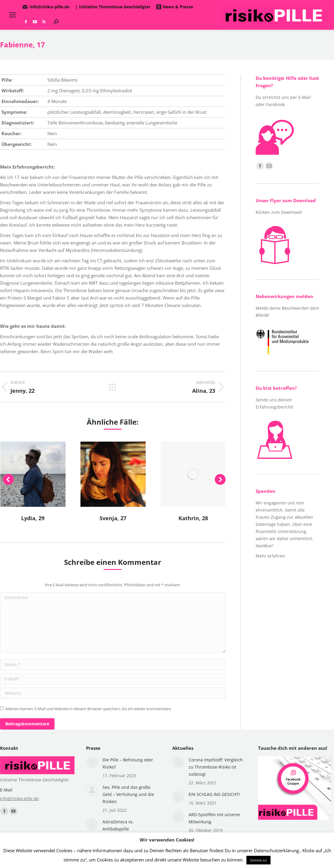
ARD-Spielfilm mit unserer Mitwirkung (215, 818)
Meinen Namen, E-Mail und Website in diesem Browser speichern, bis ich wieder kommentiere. (88, 709)
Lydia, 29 (33, 518)
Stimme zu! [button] (258, 860)
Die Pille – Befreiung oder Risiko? (128, 763)
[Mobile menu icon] (13, 15)
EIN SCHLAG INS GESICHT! (214, 794)
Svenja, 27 (113, 518)
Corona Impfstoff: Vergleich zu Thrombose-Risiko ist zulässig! (216, 767)
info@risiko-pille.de (19, 798)
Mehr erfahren (270, 556)
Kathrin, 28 (193, 518)
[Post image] (92, 762)
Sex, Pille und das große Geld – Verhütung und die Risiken (128, 794)
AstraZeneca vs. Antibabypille (118, 825)
